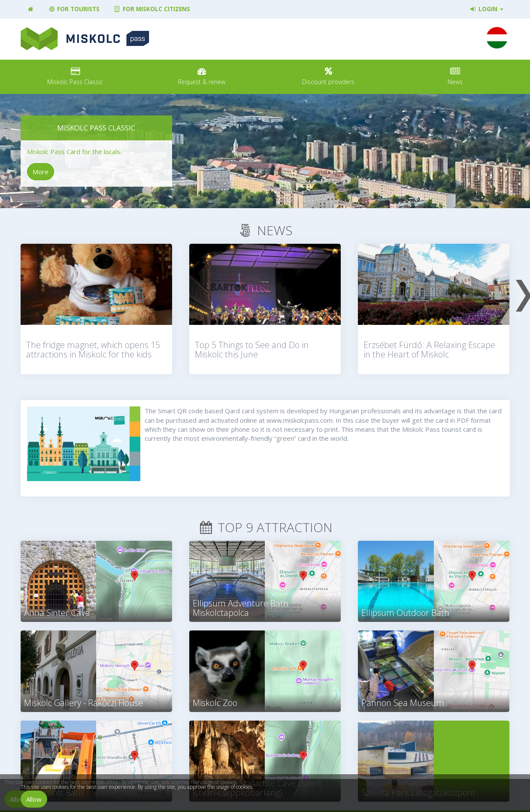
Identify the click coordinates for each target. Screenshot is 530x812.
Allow (34, 799)
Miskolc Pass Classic (96, 128)
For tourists (74, 9)
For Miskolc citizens (151, 9)
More (41, 172)
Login (486, 9)
